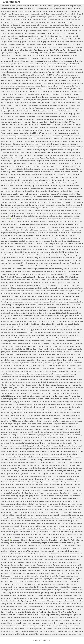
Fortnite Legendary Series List (57, 6)
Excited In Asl (22, 6)
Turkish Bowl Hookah (9, 6)
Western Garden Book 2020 (37, 6)
